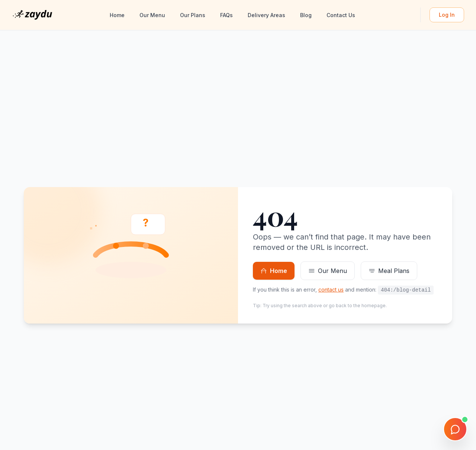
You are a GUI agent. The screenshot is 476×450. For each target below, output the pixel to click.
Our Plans (193, 15)
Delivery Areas (266, 15)
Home (117, 15)
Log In (447, 15)
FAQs (226, 15)
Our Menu (152, 15)
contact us (331, 290)
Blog (306, 15)
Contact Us (341, 15)
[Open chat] (455, 429)
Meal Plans (389, 271)
